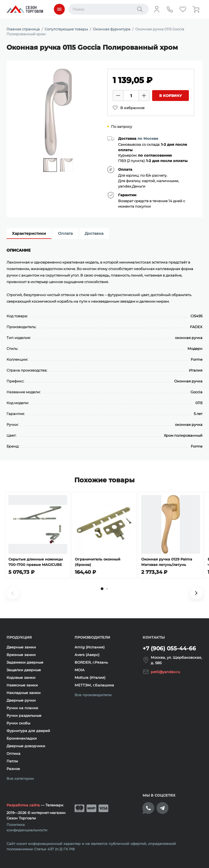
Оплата (65, 233)
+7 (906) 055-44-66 (169, 648)
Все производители (93, 695)
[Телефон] (170, 9)
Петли (12, 761)
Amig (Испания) (90, 647)
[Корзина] (196, 9)
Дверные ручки (21, 700)
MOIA (80, 670)
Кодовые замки (21, 677)
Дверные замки (21, 647)
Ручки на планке (22, 708)
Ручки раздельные (24, 715)
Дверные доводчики (26, 746)
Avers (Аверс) (87, 655)
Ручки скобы (18, 723)
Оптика (13, 753)
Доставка (94, 233)
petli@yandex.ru (165, 672)
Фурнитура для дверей (28, 731)
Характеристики (29, 233)
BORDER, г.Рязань (91, 662)
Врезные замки (21, 655)
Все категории (20, 778)
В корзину (170, 96)
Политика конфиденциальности (27, 827)
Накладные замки (24, 693)
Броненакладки (22, 738)
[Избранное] (183, 9)
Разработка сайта (23, 805)
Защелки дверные (24, 670)
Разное (13, 769)
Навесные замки (22, 685)
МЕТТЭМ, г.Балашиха (94, 685)
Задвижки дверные (25, 662)
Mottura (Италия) (90, 677)
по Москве (148, 138)
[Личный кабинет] (157, 9)
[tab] (102, 590)
